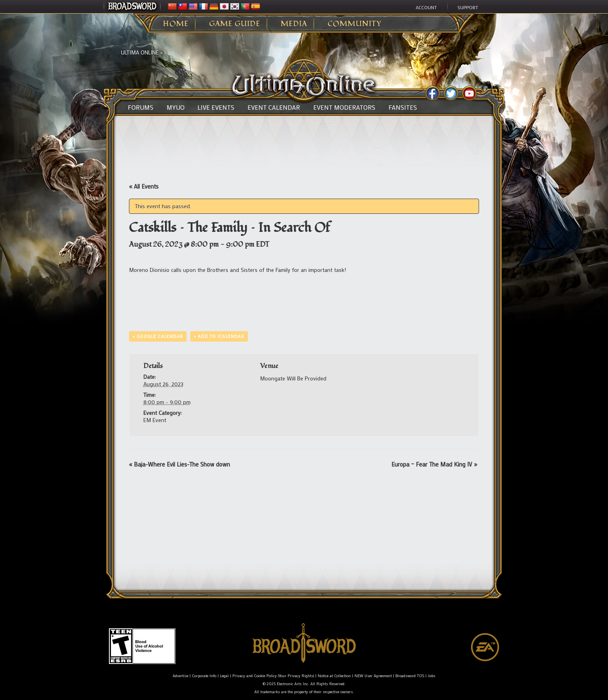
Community (354, 24)
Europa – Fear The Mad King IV (434, 464)
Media (294, 24)
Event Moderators (344, 107)
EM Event (155, 420)
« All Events (144, 186)
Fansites (403, 107)
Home (176, 24)
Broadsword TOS (410, 676)
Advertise (180, 676)
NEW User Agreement (373, 676)
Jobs (432, 676)
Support (468, 7)
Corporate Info (204, 676)
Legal (224, 676)
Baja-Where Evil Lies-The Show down (179, 464)
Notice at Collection (334, 676)
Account (426, 7)
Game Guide (235, 24)
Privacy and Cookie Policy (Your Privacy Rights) (273, 676)
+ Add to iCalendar (219, 336)
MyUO (176, 107)
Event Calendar (274, 107)
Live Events (216, 107)
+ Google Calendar (158, 336)
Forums (141, 107)
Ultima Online (140, 52)
